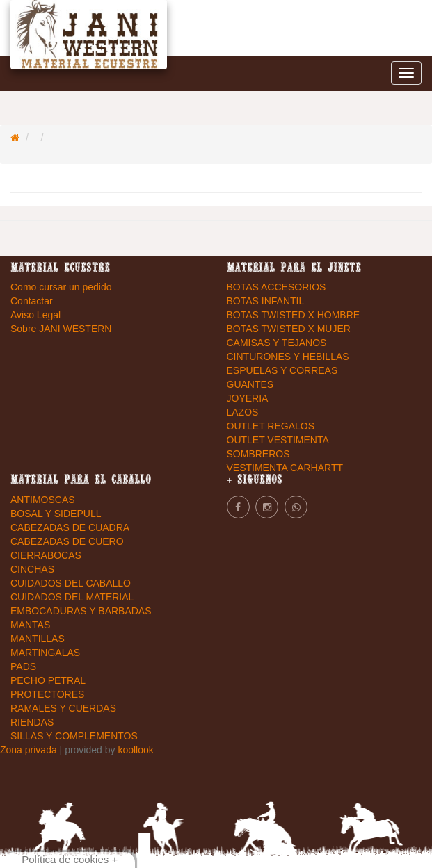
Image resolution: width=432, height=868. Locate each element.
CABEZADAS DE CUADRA (70, 527)
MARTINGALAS (45, 653)
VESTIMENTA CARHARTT (285, 468)
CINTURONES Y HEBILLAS (288, 357)
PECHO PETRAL (48, 680)
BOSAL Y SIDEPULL (56, 514)
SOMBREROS (258, 454)
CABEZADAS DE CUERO (67, 541)
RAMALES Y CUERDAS (63, 708)
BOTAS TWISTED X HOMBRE (294, 315)
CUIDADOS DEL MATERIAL (72, 597)
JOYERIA (248, 398)
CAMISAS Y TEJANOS (277, 343)
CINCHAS (32, 569)
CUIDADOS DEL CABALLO (71, 583)
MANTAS (30, 625)
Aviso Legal (35, 315)
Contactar (32, 301)
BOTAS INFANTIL (266, 301)
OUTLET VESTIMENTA (278, 440)
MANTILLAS (38, 639)
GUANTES (250, 384)
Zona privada (30, 750)
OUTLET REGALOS (271, 426)
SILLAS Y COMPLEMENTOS (74, 736)
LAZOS (243, 412)
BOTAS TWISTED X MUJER (289, 329)
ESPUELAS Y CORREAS (282, 370)
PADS (23, 666)
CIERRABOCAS (46, 555)
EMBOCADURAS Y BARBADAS (81, 611)
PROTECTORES (47, 694)
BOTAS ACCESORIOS (277, 287)
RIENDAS (32, 722)
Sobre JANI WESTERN (61, 329)
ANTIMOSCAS (43, 500)
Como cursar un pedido (61, 287)
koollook (135, 750)
